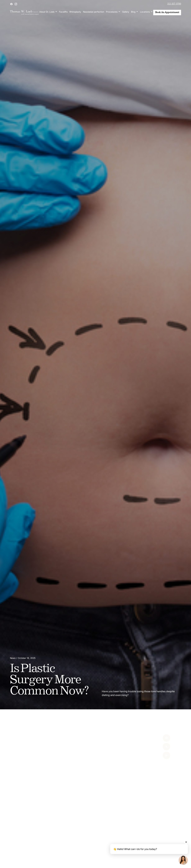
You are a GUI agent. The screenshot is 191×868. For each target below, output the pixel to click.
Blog (133, 12)
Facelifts (63, 12)
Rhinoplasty (75, 12)
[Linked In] (161, 755)
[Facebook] (161, 738)
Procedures (112, 12)
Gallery (126, 12)
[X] (161, 747)
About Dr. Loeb (47, 12)
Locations (145, 12)
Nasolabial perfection (94, 12)
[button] (48, 12)
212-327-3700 (174, 4)
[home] (24, 12)
